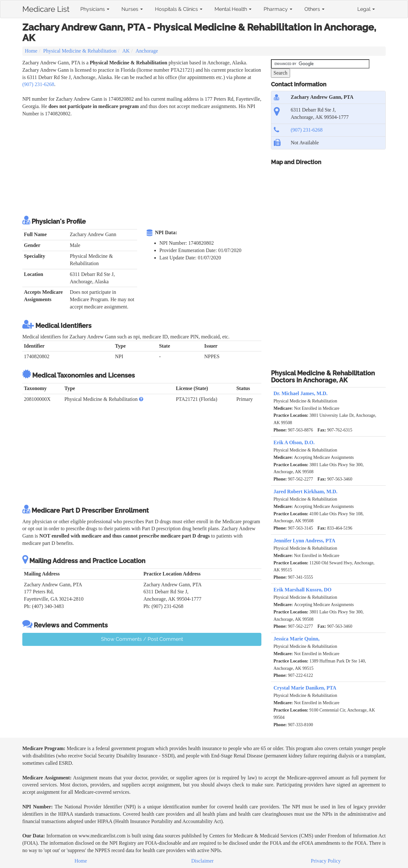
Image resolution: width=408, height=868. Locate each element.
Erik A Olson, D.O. (294, 442)
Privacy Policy (326, 861)
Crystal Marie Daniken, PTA (305, 688)
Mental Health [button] (233, 9)
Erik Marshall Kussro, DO (302, 590)
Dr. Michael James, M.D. (301, 393)
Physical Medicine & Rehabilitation (80, 51)
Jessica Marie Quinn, (296, 639)
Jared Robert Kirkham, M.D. (306, 492)
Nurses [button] (132, 9)
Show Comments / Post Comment (142, 639)
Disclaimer (202, 861)
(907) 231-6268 (38, 84)
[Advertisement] (138, 165)
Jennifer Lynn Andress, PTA (304, 541)
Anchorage (147, 51)
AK (126, 51)
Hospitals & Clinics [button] (179, 9)
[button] (141, 399)
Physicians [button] (95, 9)
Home (31, 51)
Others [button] (314, 9)
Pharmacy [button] (278, 9)
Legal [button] (366, 9)
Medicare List (46, 8)
